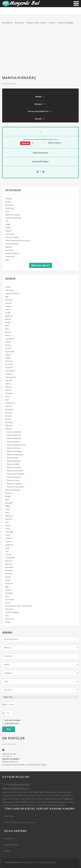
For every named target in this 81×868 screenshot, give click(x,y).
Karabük (9, 595)
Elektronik (10, 210)
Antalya (9, 308)
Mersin (8, 392)
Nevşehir (9, 504)
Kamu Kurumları (41, 154)
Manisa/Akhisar (14, 437)
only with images (13, 722)
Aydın (8, 314)
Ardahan (9, 585)
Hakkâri (9, 382)
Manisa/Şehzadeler (16, 475)
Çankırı (8, 343)
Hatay (8, 385)
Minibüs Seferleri (10, 763)
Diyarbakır (10, 353)
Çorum (8, 347)
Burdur (8, 334)
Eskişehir (9, 369)
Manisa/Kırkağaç (40, 163)
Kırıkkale (9, 572)
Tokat (8, 537)
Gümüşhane (11, 379)
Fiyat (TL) (8, 699)
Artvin (8, 311)
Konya (8, 421)
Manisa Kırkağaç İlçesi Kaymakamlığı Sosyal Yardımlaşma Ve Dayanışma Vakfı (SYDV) (40, 141)
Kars (7, 401)
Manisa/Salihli (13, 466)
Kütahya (9, 424)
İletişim (7, 853)
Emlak (8, 203)
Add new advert (40, 267)
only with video (12, 725)
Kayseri (9, 408)
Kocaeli (8, 417)
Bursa (8, 337)
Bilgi (7, 261)
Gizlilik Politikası (11, 846)
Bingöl (8, 324)
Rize (7, 514)
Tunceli (8, 543)
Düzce (8, 604)
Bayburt (9, 566)
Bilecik (8, 321)
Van (7, 553)
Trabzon (9, 540)
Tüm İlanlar (9, 818)
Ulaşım (8, 229)
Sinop (8, 527)
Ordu (8, 511)
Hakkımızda (10, 840)
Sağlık (8, 226)
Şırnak (8, 578)
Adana (8, 289)
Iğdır (7, 588)
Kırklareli (9, 411)
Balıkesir (9, 318)
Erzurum (9, 366)
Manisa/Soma (13, 482)
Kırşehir (9, 414)
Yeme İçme (10, 236)
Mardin (8, 495)
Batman (9, 575)
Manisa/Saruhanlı (15, 472)
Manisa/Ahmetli (14, 433)
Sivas (8, 530)
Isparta (8, 388)
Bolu (7, 330)
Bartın (8, 582)
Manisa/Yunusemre (16, 488)
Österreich (10, 258)
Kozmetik (9, 207)
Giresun (9, 376)
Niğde (8, 508)
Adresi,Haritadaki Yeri (40, 113)
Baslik (40, 98)
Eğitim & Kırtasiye (13, 216)
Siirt (7, 524)
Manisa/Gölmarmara (16, 446)
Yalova (8, 591)
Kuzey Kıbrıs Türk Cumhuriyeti (18, 607)
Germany (9, 252)
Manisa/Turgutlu (14, 485)
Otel (7, 213)
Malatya (9, 427)
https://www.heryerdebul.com (15, 790)
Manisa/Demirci (14, 443)
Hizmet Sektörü (12, 245)
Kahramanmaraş (13, 492)
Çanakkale (10, 340)
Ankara (8, 305)
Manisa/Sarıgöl (14, 469)
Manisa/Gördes (14, 450)
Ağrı (7, 298)
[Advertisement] (40, 52)
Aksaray (9, 562)
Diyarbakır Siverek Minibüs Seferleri (9, 756)
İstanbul (9, 395)
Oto (7, 223)
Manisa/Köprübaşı (15, 456)
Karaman (9, 569)
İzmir (7, 398)
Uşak (7, 550)
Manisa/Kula (13, 459)
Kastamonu (10, 404)
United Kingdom (12, 255)
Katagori (40, 106)
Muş (7, 501)
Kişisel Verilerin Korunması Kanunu (20, 824)
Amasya (9, 301)
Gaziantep (10, 372)
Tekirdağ (9, 533)
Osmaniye (10, 601)
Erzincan (9, 363)
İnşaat (8, 232)
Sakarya (9, 517)
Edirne (8, 356)
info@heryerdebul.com (20, 786)
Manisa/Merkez (14, 463)
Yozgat (8, 556)
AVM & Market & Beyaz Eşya (18, 242)
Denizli (8, 350)
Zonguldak (10, 559)
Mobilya (9, 200)
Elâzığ (8, 359)
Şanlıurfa (9, 546)
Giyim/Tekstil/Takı (13, 219)
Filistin (8, 624)
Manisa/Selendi (14, 479)
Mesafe (40, 120)
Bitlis (7, 327)
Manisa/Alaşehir (14, 440)
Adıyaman (10, 292)
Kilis (7, 598)
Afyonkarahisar (12, 295)
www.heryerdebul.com (40, 797)
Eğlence (9, 248)
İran (7, 617)
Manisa (9, 430)
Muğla (8, 498)
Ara (9, 731)
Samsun (9, 521)
